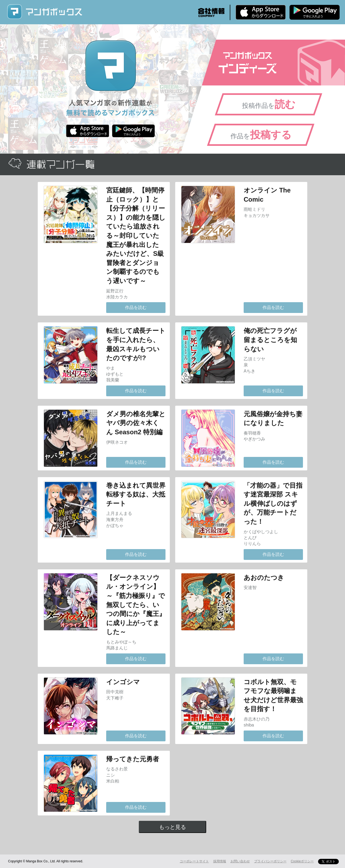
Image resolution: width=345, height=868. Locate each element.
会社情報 (211, 12)
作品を (261, 135)
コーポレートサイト (194, 861)
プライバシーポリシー (270, 861)
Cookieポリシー (302, 861)
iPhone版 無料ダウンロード (261, 12)
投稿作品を (269, 104)
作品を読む (136, 307)
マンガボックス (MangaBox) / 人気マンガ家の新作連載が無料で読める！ (44, 12)
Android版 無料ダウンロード (315, 12)
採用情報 (220, 861)
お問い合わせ (240, 861)
